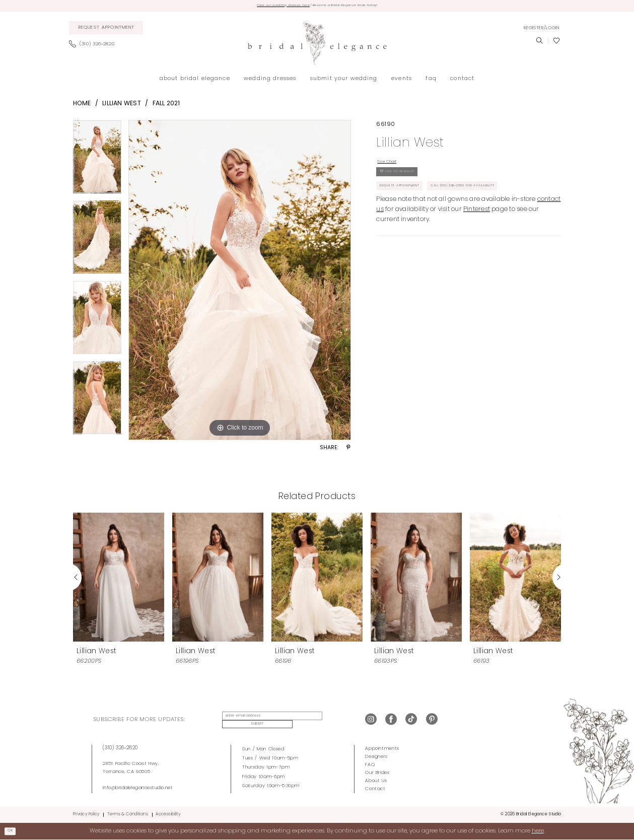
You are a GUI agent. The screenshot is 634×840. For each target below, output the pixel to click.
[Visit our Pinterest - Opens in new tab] (432, 721)
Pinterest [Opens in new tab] (477, 251)
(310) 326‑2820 (120, 748)
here (538, 830)
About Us (376, 780)
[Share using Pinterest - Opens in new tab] (348, 451)
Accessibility (168, 814)
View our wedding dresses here (265, 7)
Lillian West (122, 106)
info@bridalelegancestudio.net (138, 787)
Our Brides (377, 772)
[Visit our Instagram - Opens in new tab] (371, 721)
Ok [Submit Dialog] (13, 830)
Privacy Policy (86, 814)
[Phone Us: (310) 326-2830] (94, 47)
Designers (376, 756)
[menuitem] (106, 31)
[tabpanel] (97, 163)
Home (82, 106)
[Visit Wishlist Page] (556, 43)
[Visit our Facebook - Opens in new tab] (391, 721)
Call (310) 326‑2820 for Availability (430, 225)
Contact (375, 788)
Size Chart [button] (393, 166)
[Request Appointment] (106, 31)
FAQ (370, 764)
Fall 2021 (166, 106)
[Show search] (539, 43)
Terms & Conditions (128, 814)
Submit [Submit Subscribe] (330, 721)
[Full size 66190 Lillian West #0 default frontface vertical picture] (240, 283)
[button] (541, 30)
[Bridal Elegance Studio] (317, 46)
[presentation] (119, 579)
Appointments (382, 748)
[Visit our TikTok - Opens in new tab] (411, 721)
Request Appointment (409, 204)
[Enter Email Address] (265, 721)
